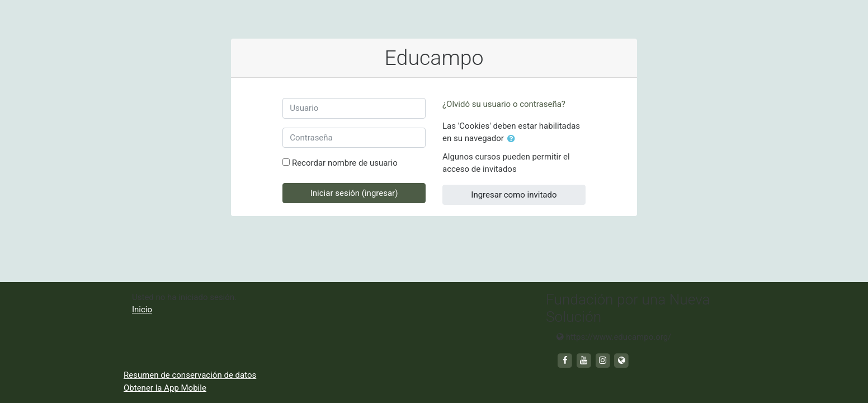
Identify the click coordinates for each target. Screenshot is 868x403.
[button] (513, 139)
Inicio (142, 310)
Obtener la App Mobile (165, 388)
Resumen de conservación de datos (190, 375)
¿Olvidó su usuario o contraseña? (504, 104)
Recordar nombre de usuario (345, 163)
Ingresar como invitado (514, 195)
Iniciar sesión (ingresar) (354, 193)
